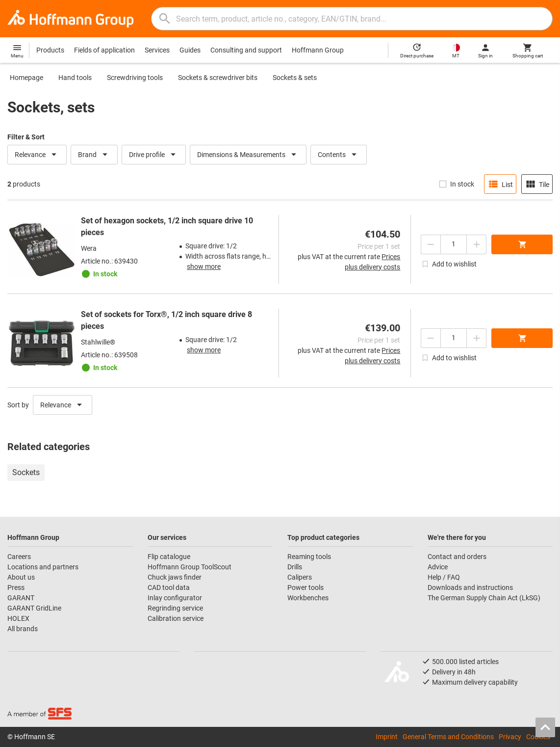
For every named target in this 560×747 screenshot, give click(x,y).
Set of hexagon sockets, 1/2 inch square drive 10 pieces (167, 227)
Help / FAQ (444, 577)
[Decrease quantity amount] (431, 244)
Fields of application (104, 50)
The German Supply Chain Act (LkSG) (484, 598)
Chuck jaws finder (175, 577)
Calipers (300, 577)
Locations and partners (43, 567)
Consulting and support (246, 50)
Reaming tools (309, 557)
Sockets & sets (295, 78)
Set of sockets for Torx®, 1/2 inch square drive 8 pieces (166, 320)
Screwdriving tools (135, 78)
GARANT (21, 598)
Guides (190, 50)
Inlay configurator (175, 598)
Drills (295, 567)
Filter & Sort (26, 137)
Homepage (26, 78)
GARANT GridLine (34, 608)
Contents (339, 155)
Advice (438, 567)
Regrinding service (175, 608)
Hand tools (75, 78)
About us (21, 577)
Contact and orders (457, 557)
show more (204, 267)
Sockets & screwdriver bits (218, 78)
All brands (23, 629)
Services (157, 50)
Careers (19, 557)
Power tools (305, 587)
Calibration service (176, 618)
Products (50, 50)
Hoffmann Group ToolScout (190, 567)
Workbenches (308, 598)
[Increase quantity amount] (477, 244)
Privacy (510, 737)
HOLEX (18, 618)
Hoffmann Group (318, 50)
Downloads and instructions (470, 587)
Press (16, 587)
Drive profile (154, 155)
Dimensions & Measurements (248, 155)
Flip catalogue (169, 557)
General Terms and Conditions (448, 737)
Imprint (387, 737)
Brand (94, 155)
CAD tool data (169, 587)
